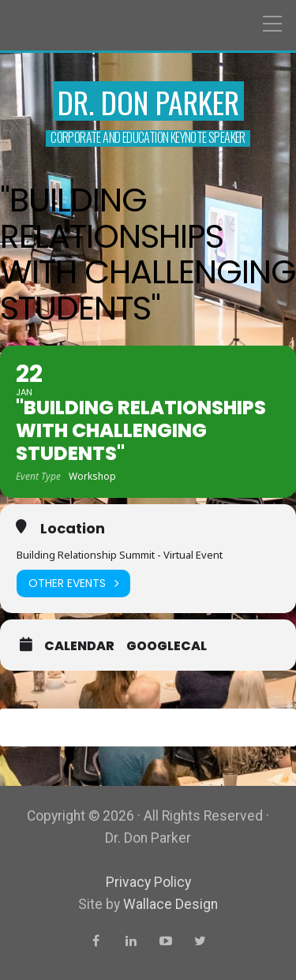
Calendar (79, 646)
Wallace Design (170, 904)
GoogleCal (167, 646)
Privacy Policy (148, 882)
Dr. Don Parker (148, 102)
